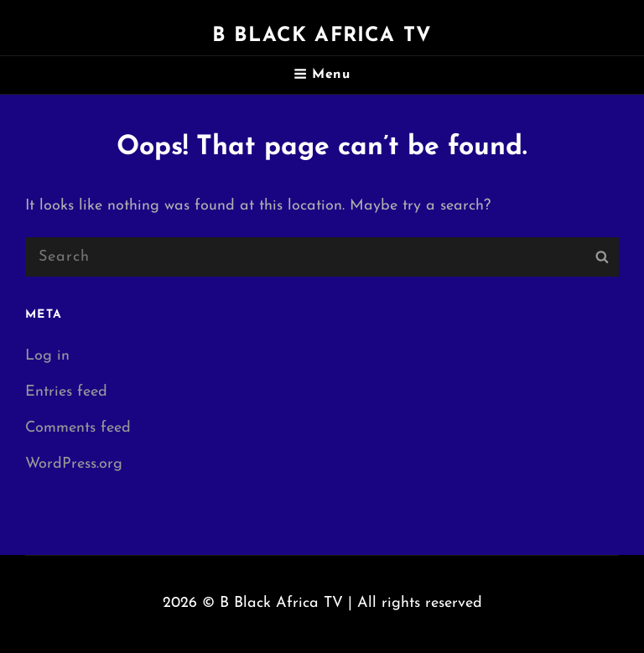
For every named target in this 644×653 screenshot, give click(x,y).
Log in (47, 356)
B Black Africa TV (322, 36)
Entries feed (66, 392)
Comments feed (78, 428)
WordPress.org (74, 464)
